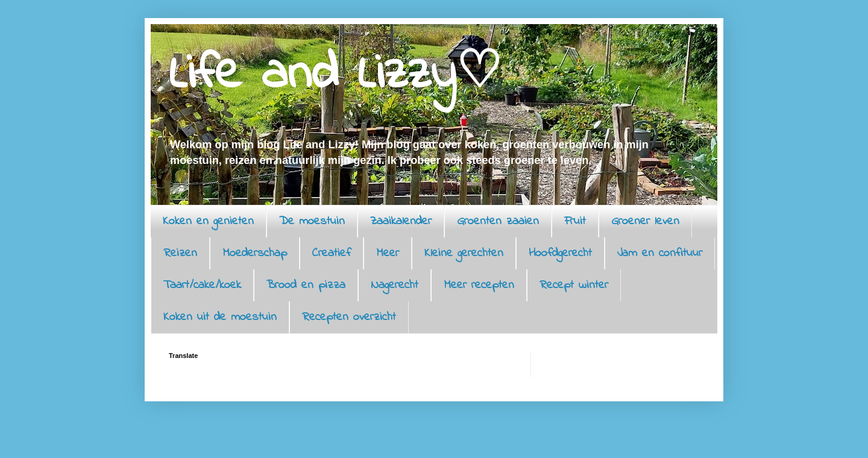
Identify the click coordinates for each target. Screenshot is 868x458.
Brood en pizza (306, 285)
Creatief (332, 253)
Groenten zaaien (498, 221)
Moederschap (255, 253)
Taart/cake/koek (202, 285)
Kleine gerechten (464, 253)
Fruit (575, 221)
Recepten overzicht (349, 317)
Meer (388, 253)
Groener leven (645, 221)
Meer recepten (479, 285)
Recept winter (574, 285)
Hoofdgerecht (560, 253)
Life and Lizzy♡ (335, 75)
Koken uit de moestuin (220, 317)
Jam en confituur (660, 253)
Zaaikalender (401, 221)
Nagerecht (395, 285)
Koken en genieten (208, 221)
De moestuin (312, 221)
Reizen (180, 253)
